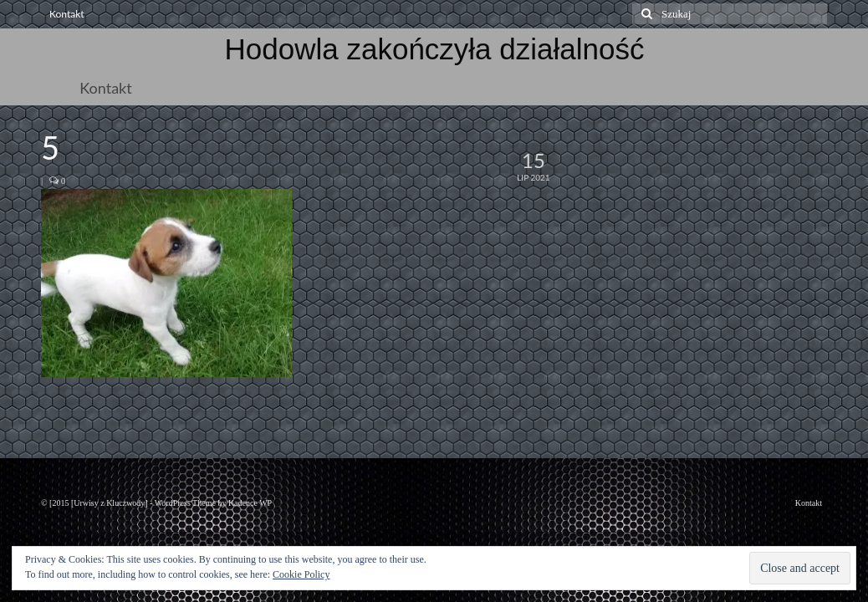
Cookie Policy (301, 574)
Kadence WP (250, 503)
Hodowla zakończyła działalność (435, 49)
